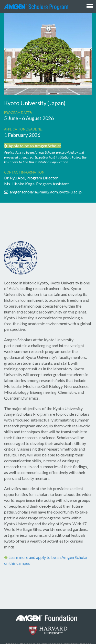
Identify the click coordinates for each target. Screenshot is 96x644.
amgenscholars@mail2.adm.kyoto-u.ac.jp (43, 192)
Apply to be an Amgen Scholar (33, 146)
